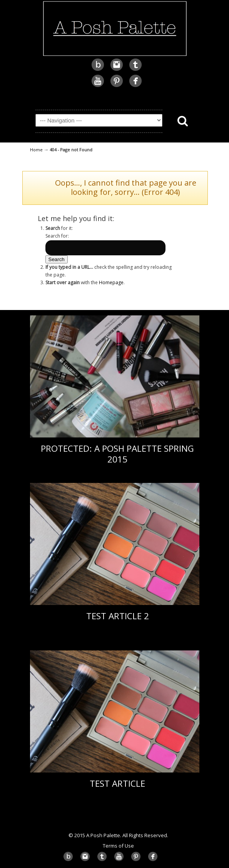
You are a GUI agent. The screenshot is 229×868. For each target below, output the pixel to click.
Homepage (111, 282)
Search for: (57, 236)
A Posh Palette (115, 29)
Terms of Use (118, 846)
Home (36, 150)
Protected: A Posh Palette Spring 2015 (117, 454)
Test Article (117, 783)
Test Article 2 (118, 616)
